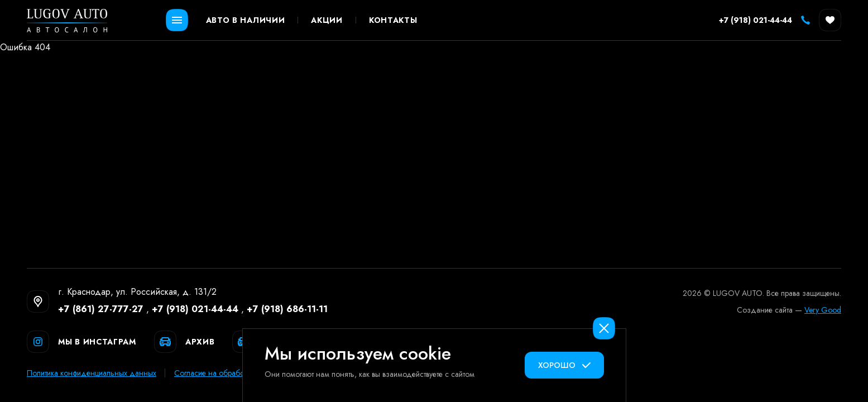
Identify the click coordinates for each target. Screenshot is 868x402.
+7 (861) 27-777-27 (101, 309)
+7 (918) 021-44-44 (195, 309)
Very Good (823, 310)
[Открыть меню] (177, 20)
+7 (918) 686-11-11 (287, 309)
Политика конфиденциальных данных (92, 373)
